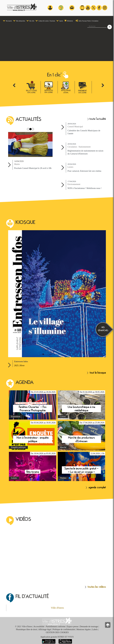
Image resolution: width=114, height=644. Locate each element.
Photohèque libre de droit (27, 629)
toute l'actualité (97, 119)
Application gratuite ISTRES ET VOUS (57, 637)
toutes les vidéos (95, 586)
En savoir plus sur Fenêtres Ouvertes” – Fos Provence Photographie (33, 405)
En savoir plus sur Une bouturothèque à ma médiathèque (81, 405)
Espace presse (73, 627)
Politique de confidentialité (64, 629)
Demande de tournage (89, 627)
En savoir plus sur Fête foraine (33, 466)
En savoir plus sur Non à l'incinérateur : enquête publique (33, 436)
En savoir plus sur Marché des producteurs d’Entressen (81, 436)
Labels (95, 629)
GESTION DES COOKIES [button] (57, 632)
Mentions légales (84, 629)
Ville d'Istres (57, 608)
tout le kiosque (96, 372)
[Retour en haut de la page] (108, 626)
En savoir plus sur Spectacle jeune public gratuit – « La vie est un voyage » (81, 466)
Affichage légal (45, 629)
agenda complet (96, 487)
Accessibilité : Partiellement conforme (50, 627)
